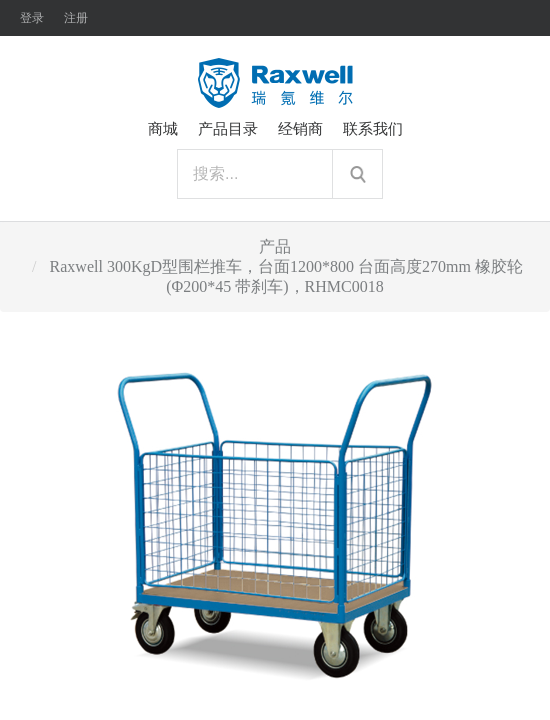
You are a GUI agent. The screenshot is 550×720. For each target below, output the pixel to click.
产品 (275, 246)
